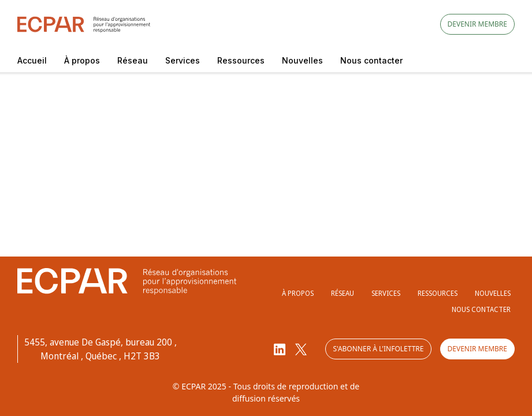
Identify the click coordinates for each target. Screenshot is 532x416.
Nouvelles (302, 60)
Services (183, 60)
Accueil (32, 60)
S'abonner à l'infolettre (378, 349)
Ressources (241, 60)
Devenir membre (477, 24)
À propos (82, 60)
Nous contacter (371, 60)
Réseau (133, 60)
